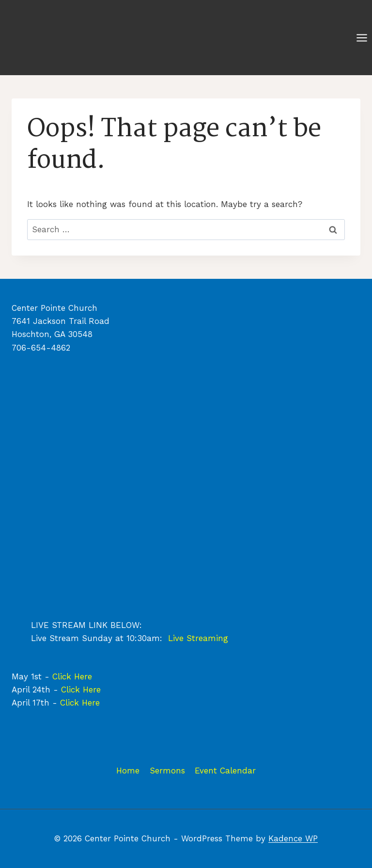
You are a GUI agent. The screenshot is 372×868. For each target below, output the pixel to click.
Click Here (72, 676)
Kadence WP (293, 838)
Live (177, 638)
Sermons (167, 771)
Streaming (207, 638)
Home (128, 771)
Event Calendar (225, 771)
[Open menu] (362, 38)
